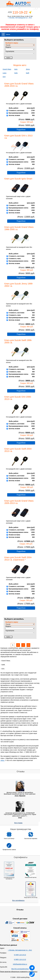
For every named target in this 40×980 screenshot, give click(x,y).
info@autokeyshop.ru (20, 964)
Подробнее (21, 130)
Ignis (16, 69)
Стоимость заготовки (16, 110)
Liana (4, 73)
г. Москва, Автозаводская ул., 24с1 (20, 18)
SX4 (4, 77)
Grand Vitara (7, 69)
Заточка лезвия (14, 115)
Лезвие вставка (14, 210)
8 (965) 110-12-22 (20, 959)
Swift (28, 73)
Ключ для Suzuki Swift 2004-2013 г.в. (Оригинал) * (18, 559)
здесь (2, 760)
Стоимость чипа (15, 259)
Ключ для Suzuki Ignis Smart (18, 179)
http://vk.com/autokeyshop (20, 969)
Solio (16, 73)
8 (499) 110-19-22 (20, 955)
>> (28, 645)
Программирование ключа (18, 113)
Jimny (28, 69)
